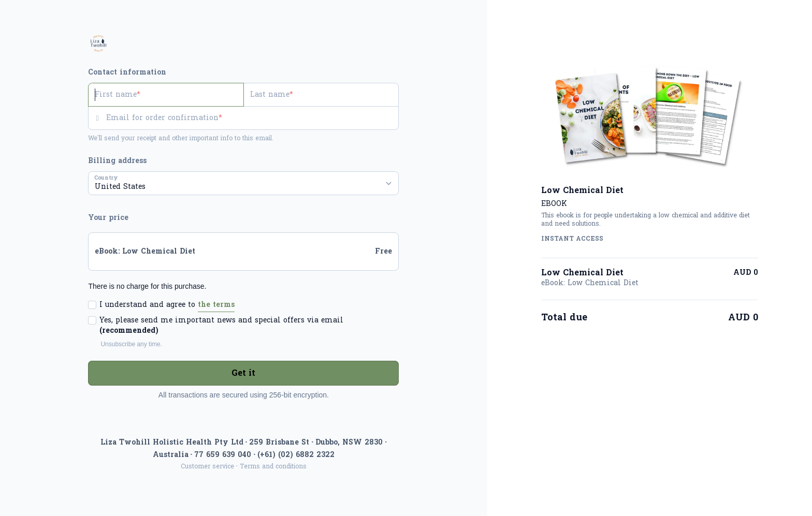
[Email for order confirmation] (252, 118)
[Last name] (321, 95)
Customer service (207, 466)
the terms (216, 305)
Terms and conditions (273, 466)
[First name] (166, 95)
